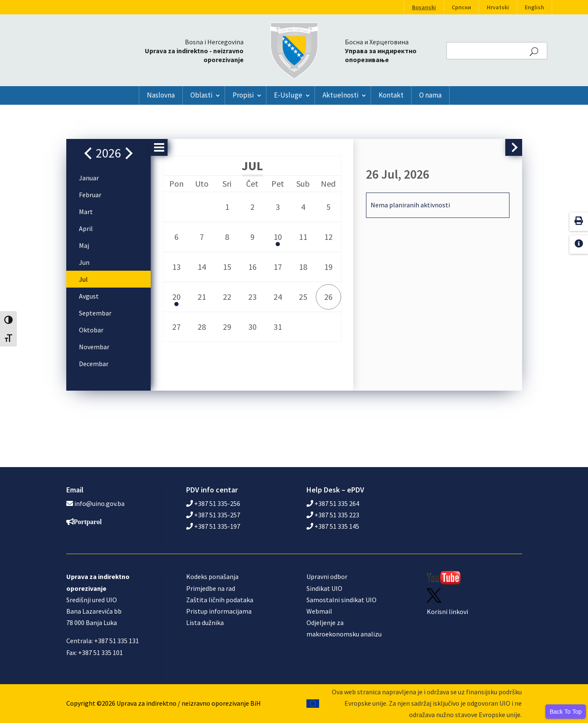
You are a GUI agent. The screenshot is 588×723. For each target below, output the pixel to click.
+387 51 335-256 (213, 503)
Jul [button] (83, 279)
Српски (461, 7)
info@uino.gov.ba (99, 503)
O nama (430, 95)
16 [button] (252, 267)
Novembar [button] (94, 347)
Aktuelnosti (340, 95)
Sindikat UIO (324, 588)
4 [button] (303, 207)
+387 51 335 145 (333, 526)
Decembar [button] (94, 364)
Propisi (243, 95)
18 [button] (303, 267)
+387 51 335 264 (333, 503)
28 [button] (202, 327)
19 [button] (328, 267)
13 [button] (176, 267)
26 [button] (328, 297)
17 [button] (278, 267)
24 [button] (278, 297)
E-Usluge (288, 95)
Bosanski (424, 7)
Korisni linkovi (447, 612)
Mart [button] (86, 212)
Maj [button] (84, 245)
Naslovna (161, 95)
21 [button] (202, 297)
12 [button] (328, 237)
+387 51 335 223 (333, 515)
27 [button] (176, 327)
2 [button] (252, 207)
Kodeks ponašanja (212, 576)
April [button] (86, 228)
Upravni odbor (327, 576)
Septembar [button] (95, 313)
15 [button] (227, 267)
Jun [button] (84, 262)
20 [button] (176, 299)
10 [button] (278, 239)
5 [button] (328, 207)
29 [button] (227, 327)
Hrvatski (498, 7)
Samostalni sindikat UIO (341, 600)
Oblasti (201, 95)
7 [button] (202, 237)
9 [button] (252, 237)
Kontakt (391, 95)
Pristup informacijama (219, 611)
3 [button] (278, 207)
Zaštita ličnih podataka (220, 600)
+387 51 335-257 (213, 515)
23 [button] (252, 297)
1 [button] (227, 207)
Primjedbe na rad (211, 588)
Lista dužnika (205, 622)
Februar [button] (90, 195)
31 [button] (278, 327)
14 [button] (202, 267)
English (534, 7)
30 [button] (252, 327)
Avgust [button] (89, 296)
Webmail (319, 611)
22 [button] (227, 297)
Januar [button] (89, 178)
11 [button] (303, 237)
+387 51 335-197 (213, 526)
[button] (90, 153)
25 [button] (303, 297)
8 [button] (227, 237)
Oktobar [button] (91, 330)
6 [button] (176, 237)
